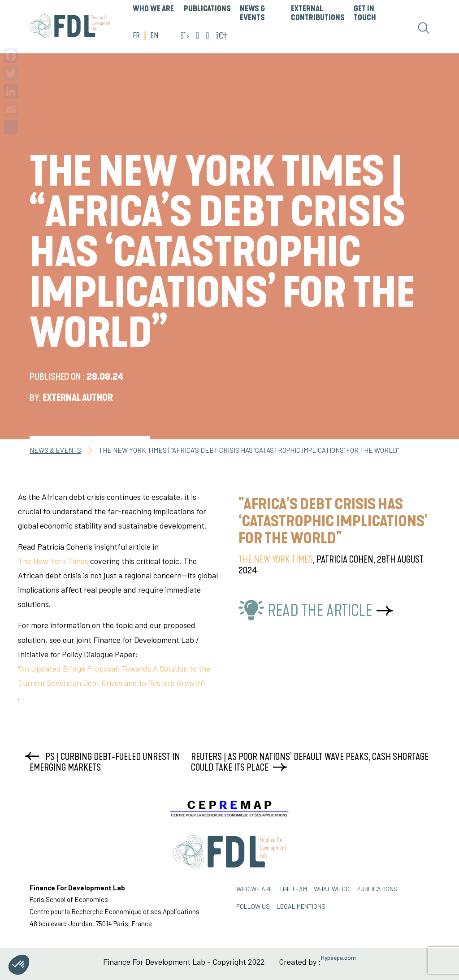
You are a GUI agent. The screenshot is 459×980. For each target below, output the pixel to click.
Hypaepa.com (338, 958)
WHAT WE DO (332, 889)
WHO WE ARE (153, 9)
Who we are (254, 889)
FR (136, 36)
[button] (19, 965)
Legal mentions (301, 906)
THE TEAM (293, 889)
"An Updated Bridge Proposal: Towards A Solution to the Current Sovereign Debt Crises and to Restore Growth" (114, 676)
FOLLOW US (253, 906)
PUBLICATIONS (207, 9)
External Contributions (318, 13)
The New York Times (53, 561)
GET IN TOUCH (365, 13)
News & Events (253, 13)
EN (154, 36)
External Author (78, 398)
